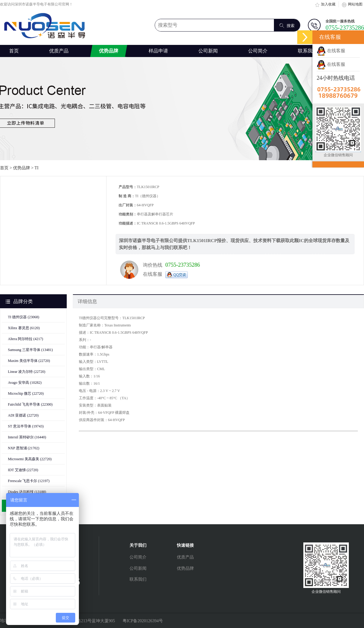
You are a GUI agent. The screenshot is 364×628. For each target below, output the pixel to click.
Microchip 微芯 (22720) (26, 393)
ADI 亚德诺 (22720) (23, 415)
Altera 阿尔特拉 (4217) (25, 339)
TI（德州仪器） (148, 196)
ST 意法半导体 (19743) (26, 426)
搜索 (287, 25)
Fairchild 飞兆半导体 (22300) (30, 404)
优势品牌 (22, 168)
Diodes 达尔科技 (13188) (27, 492)
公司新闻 (138, 568)
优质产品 (185, 557)
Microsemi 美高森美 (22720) (30, 459)
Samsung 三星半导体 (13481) (30, 350)
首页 (14, 51)
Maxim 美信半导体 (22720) (29, 361)
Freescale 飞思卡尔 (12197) (29, 481)
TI (37, 168)
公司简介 (138, 557)
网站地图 (352, 4)
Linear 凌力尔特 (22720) (27, 372)
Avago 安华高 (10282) (25, 383)
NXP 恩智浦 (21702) (24, 448)
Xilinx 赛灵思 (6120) (24, 328)
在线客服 (331, 51)
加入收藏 (325, 4)
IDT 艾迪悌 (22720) (23, 470)
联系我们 (138, 579)
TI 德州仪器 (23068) (24, 317)
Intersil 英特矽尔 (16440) (27, 437)
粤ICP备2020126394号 (143, 621)
